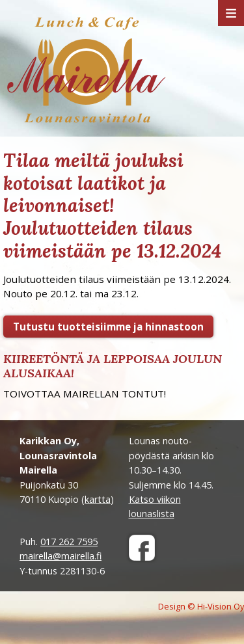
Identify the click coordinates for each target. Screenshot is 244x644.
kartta (98, 499)
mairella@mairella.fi (61, 556)
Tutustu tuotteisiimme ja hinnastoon (108, 327)
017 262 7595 (69, 542)
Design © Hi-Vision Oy (201, 606)
